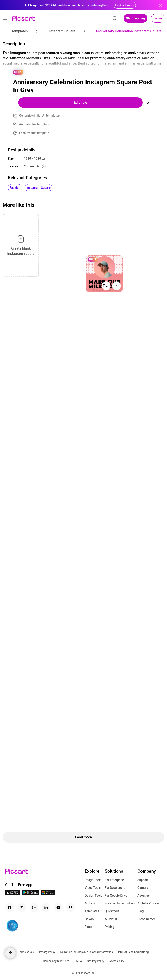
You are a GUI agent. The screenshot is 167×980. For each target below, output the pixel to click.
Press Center (146, 919)
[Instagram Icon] (34, 907)
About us (144, 896)
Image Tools (93, 880)
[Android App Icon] (31, 894)
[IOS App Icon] (13, 894)
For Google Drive (116, 896)
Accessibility (117, 961)
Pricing (110, 927)
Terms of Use (26, 952)
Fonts (89, 927)
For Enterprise (114, 880)
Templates (92, 911)
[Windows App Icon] (48, 894)
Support (143, 880)
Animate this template (34, 124)
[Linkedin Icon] (46, 907)
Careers (143, 888)
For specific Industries (120, 903)
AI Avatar (111, 919)
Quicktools (112, 911)
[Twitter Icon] (22, 907)
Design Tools (94, 896)
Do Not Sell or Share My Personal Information (87, 952)
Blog (140, 911)
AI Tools (90, 903)
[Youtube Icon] (58, 907)
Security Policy (96, 961)
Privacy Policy (47, 952)
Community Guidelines (56, 961)
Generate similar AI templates (39, 116)
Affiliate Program (149, 903)
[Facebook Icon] (10, 907)
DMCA (78, 961)
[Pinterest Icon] (70, 907)
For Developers (115, 888)
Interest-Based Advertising (133, 952)
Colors (89, 919)
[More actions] (117, 286)
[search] (115, 18)
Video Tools (93, 888)
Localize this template (34, 133)
